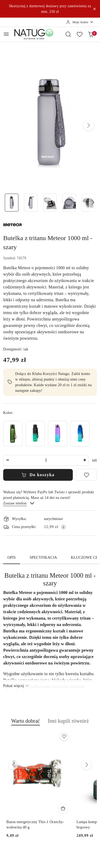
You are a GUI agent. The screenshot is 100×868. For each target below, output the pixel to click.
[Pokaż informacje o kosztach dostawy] (63, 527)
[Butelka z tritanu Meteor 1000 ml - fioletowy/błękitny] (58, 434)
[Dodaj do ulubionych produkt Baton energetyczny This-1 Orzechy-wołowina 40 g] (64, 736)
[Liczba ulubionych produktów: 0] (79, 34)
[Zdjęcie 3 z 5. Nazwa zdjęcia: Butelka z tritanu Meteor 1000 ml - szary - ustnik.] (50, 203)
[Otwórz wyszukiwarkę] (68, 34)
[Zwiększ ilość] (85, 460)
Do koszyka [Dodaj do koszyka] (38, 475)
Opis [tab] (12, 558)
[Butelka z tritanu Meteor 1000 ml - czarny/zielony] (35, 434)
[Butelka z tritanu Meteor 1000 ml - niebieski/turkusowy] (80, 434)
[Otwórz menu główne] (6, 34)
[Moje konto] (80, 22)
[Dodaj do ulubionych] (86, 475)
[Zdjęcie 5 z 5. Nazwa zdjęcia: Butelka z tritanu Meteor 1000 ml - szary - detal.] (88, 203)
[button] (89, 126)
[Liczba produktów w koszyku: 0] (91, 34)
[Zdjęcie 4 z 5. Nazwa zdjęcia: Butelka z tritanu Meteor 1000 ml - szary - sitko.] (69, 203)
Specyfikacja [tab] (43, 558)
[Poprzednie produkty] (13, 765)
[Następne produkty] (87, 765)
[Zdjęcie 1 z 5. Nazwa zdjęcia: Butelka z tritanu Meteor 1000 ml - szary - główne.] (12, 203)
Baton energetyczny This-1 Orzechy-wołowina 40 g (35, 825)
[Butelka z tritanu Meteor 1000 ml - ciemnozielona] (13, 434)
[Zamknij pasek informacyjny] (94, 9)
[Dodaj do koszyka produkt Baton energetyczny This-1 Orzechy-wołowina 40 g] (63, 808)
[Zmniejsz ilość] (7, 460)
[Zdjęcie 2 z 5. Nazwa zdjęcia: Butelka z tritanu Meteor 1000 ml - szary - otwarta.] (31, 203)
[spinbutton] (46, 460)
